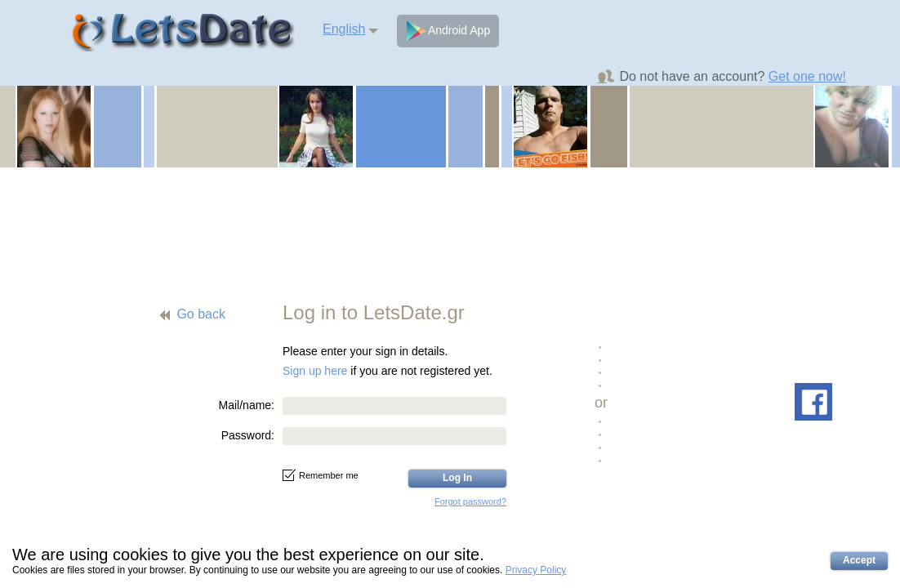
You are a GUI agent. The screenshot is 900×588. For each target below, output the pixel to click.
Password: (248, 435)
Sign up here (315, 371)
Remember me (321, 475)
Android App (448, 31)
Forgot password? (470, 501)
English (344, 29)
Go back (201, 314)
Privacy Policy (536, 570)
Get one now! (807, 76)
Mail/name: (247, 405)
